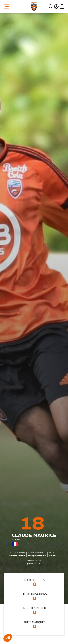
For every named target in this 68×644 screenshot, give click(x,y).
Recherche (51, 6)
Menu (6, 6)
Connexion (56, 6)
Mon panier (62, 6)
